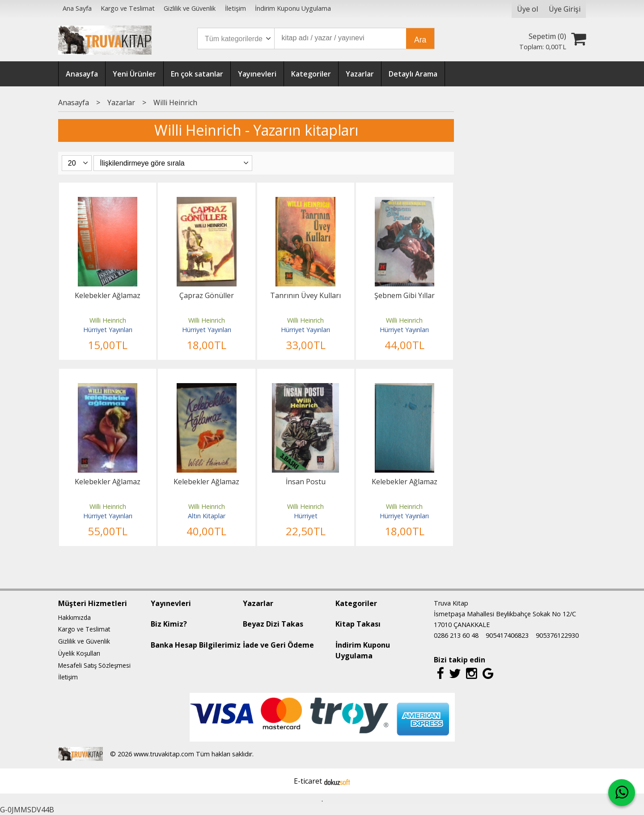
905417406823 (507, 635)
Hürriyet (306, 516)
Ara (420, 40)
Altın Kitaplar (207, 516)
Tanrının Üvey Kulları (305, 295)
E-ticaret (308, 781)
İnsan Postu (306, 482)
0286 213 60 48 (456, 635)
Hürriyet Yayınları (108, 330)
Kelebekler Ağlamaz (108, 295)
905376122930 (557, 635)
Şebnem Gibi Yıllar (405, 295)
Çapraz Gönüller (207, 295)
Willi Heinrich (108, 320)
